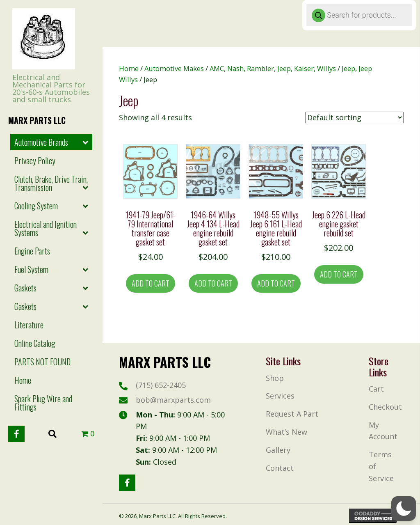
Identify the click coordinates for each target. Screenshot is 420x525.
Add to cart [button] (151, 283)
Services (280, 396)
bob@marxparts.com (173, 400)
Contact (280, 468)
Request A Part (292, 414)
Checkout (385, 407)
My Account (383, 431)
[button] (16, 434)
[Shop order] (354, 117)
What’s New (286, 432)
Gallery (278, 450)
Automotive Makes (174, 68)
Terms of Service (381, 466)
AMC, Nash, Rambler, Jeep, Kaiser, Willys (273, 68)
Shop (275, 378)
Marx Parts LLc (37, 120)
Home (129, 68)
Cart (376, 389)
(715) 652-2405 (161, 385)
